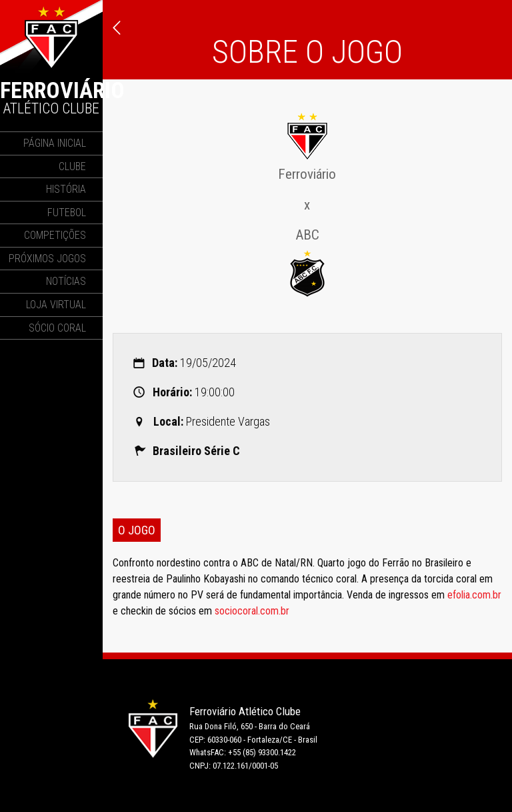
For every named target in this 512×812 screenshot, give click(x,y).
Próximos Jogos (47, 259)
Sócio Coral (57, 328)
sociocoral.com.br (252, 611)
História (66, 189)
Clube (72, 166)
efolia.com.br (474, 595)
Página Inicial (55, 143)
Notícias (66, 281)
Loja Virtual (56, 305)
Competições (55, 235)
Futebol (67, 213)
